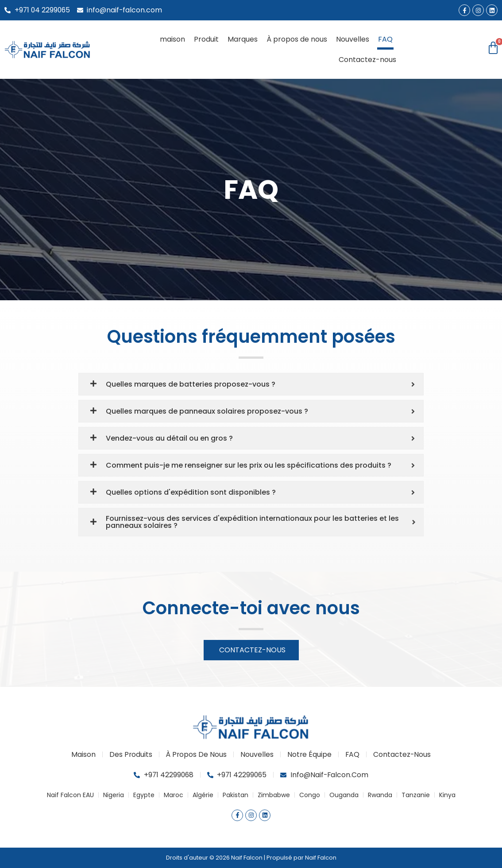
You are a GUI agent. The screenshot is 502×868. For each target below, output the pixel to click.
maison (172, 39)
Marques (243, 39)
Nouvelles (353, 39)
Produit (206, 39)
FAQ (385, 39)
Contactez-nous (367, 60)
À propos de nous (297, 39)
